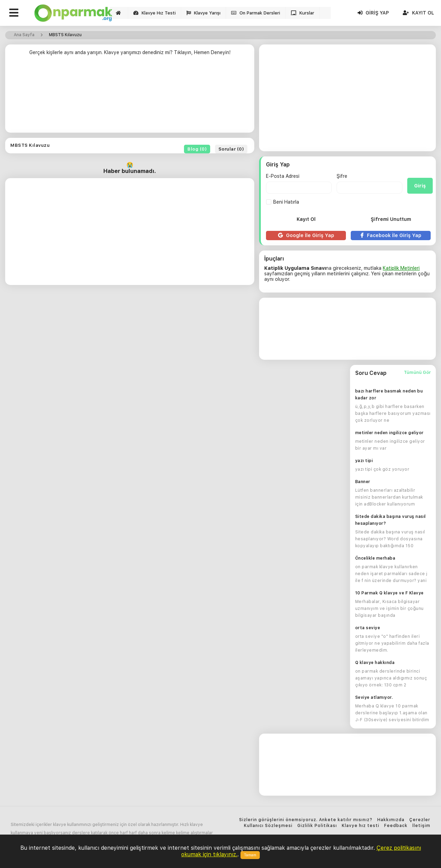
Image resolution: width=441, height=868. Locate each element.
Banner (363, 482)
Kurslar (302, 13)
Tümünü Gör (417, 372)
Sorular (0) (231, 149)
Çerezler (420, 820)
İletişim (421, 826)
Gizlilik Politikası (317, 826)
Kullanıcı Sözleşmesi (268, 826)
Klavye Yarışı (203, 13)
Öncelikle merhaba (375, 558)
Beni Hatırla (283, 202)
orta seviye (368, 628)
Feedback (396, 826)
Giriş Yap (373, 13)
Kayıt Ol (418, 13)
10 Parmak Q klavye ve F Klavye (389, 593)
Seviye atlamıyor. (374, 697)
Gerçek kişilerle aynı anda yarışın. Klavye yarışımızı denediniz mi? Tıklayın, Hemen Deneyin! (130, 52)
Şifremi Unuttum (391, 219)
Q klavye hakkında (375, 663)
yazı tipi (364, 461)
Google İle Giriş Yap (306, 235)
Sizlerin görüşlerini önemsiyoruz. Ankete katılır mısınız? (306, 820)
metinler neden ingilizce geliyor (389, 433)
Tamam (250, 855)
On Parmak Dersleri (256, 13)
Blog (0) (197, 149)
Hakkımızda (391, 820)
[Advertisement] (130, 97)
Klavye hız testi (361, 826)
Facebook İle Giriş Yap (391, 235)
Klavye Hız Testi (155, 13)
